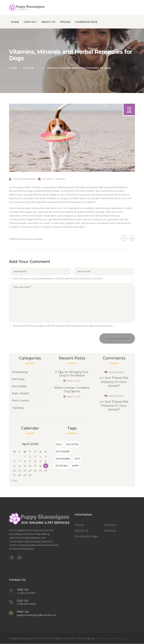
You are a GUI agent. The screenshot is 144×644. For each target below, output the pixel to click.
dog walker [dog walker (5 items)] (62, 452)
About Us (82, 531)
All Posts (28, 68)
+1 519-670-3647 (26, 604)
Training (60, 179)
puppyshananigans (24, 179)
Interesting (20, 372)
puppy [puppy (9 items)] (75, 466)
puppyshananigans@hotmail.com (37, 615)
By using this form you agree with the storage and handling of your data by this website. (63, 326)
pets (32, 239)
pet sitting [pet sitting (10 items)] (62, 466)
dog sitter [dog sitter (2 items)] (72, 444)
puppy (39, 239)
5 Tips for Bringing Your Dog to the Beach (72, 374)
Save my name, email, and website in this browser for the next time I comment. (58, 278)
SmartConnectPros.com (112, 638)
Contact (110, 525)
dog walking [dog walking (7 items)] (63, 459)
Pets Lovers (21, 401)
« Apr (15, 480)
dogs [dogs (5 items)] (58, 444)
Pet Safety (48, 179)
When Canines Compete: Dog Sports (72, 390)
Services (110, 531)
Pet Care (18, 379)
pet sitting (22, 239)
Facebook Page (86, 536)
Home (13, 68)
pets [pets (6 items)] (77, 459)
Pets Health (20, 393)
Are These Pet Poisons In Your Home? (115, 382)
